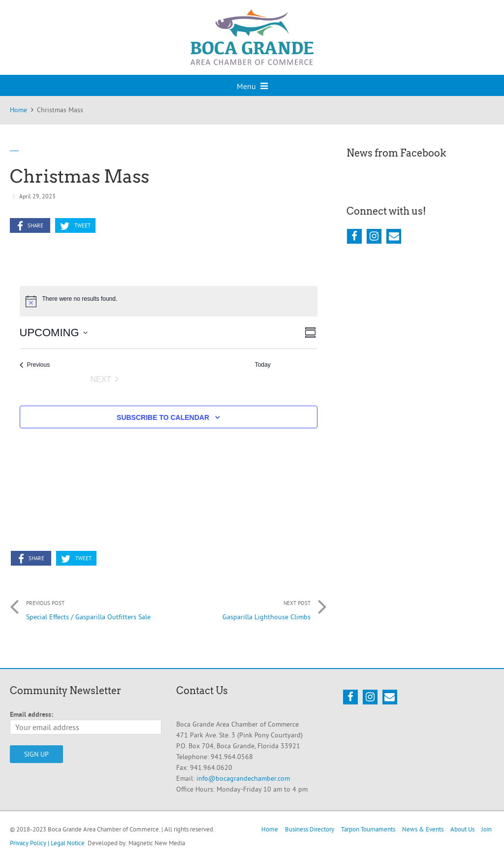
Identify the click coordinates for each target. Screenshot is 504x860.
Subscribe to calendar (163, 417)
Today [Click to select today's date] (263, 365)
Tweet (75, 226)
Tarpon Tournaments (368, 829)
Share (30, 226)
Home (270, 829)
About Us (462, 829)
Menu (252, 86)
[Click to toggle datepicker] (54, 333)
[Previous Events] (35, 365)
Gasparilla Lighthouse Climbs (248, 607)
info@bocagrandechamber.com (243, 778)
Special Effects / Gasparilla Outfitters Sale (89, 607)
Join (487, 829)
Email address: (31, 714)
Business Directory (310, 829)
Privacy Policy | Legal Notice (47, 843)
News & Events (423, 829)
